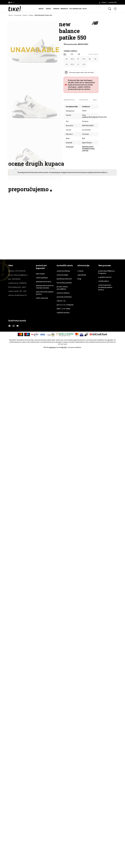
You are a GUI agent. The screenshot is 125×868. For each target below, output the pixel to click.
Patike (31, 15)
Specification (69, 100)
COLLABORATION (75, 9)
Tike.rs (11, 15)
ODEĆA (48, 9)
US (72, 54)
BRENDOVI (64, 9)
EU (65, 54)
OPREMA (56, 9)
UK (79, 54)
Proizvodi (18, 15)
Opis (95, 100)
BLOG (85, 9)
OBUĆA (41, 9)
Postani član (113, 2)
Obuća (25, 15)
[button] (12, 2)
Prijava (104, 2)
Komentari (84, 100)
